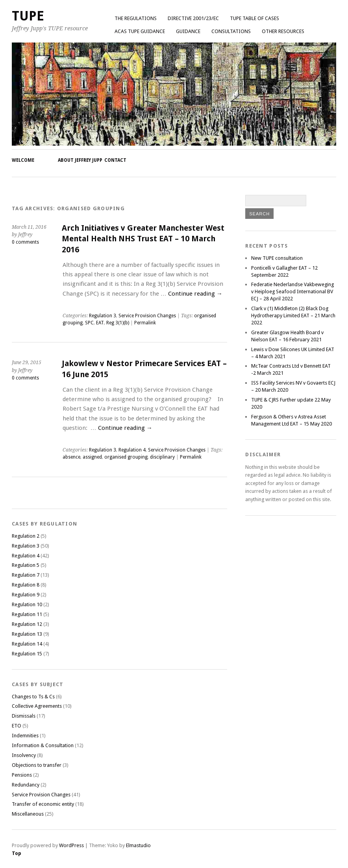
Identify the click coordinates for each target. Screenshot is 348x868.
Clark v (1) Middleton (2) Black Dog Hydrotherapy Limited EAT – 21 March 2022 (293, 316)
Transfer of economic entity (43, 804)
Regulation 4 (132, 450)
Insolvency (24, 755)
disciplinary (162, 457)
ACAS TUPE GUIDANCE (140, 31)
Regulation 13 (27, 634)
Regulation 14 (27, 644)
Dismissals (24, 716)
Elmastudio (138, 845)
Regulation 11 (27, 614)
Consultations (231, 31)
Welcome (23, 160)
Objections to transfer (37, 765)
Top (17, 853)
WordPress (71, 845)
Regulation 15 (27, 654)
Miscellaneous (28, 814)
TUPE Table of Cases (255, 18)
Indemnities (25, 736)
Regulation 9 (26, 595)
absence (71, 457)
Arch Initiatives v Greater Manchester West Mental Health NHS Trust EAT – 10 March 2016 (143, 239)
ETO (17, 726)
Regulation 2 (26, 536)
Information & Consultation (43, 745)
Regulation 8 (26, 585)
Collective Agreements (37, 706)
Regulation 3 (103, 316)
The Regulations (136, 18)
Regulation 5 (26, 565)
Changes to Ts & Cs (33, 697)
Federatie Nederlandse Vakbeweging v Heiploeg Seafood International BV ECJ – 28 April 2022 (292, 291)
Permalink (145, 323)
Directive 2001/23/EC (193, 18)
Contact (115, 160)
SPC (89, 323)
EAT (100, 323)
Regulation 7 (26, 575)
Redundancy (26, 785)
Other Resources (283, 31)
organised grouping (126, 457)
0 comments (25, 242)
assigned (92, 457)
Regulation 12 (27, 624)
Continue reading (195, 294)
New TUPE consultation (277, 258)
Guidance (188, 31)
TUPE (28, 16)
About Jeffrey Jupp (80, 160)
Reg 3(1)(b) (118, 323)
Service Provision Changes (147, 316)
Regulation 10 (27, 604)
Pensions (22, 775)
